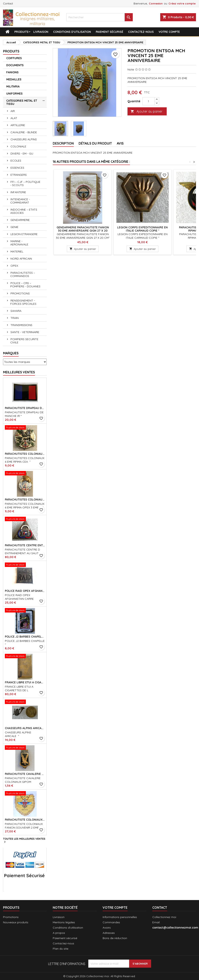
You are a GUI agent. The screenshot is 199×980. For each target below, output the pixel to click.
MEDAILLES (14, 79)
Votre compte (169, 32)
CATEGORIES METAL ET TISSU (22, 102)
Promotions (11, 917)
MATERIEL (17, 251)
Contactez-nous (141, 32)
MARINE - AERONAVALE (19, 243)
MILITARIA (13, 86)
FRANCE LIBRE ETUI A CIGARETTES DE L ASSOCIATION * (25, 682)
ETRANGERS (19, 175)
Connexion (156, 3)
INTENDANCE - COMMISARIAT (20, 201)
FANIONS (12, 72)
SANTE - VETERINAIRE (25, 332)
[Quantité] (148, 101)
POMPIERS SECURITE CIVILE (24, 341)
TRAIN (15, 318)
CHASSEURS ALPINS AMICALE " (25, 728)
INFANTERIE (18, 192)
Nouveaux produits (16, 922)
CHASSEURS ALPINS (24, 139)
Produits (21, 32)
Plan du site (61, 949)
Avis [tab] (120, 143)
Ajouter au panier (146, 111)
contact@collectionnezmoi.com (175, 928)
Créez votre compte (182, 3)
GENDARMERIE (20, 220)
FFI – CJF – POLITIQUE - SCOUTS (25, 183)
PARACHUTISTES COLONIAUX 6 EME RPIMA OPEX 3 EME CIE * (25, 500)
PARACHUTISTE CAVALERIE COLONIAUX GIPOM (25, 774)
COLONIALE (18, 146)
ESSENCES (17, 168)
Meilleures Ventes (19, 372)
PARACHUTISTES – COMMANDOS (23, 274)
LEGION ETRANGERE (24, 234)
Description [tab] (63, 143)
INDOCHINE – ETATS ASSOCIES (24, 211)
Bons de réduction (115, 938)
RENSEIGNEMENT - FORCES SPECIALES (23, 302)
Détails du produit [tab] (95, 143)
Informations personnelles (120, 917)
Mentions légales (64, 922)
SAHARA (16, 311)
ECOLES (16, 161)
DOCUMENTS (15, 65)
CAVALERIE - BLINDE (24, 132)
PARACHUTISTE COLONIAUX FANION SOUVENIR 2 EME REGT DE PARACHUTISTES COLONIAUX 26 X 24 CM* (25, 820)
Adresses (109, 933)
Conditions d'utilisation (72, 32)
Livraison (41, 32)
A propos (59, 933)
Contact (8, 3)
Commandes (111, 922)
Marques (11, 353)
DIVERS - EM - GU (22, 153)
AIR (13, 111)
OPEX (14, 266)
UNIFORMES (14, 94)
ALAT (14, 118)
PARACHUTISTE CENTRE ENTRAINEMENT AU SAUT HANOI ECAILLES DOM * (25, 545)
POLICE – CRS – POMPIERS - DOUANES (25, 285)
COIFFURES (14, 58)
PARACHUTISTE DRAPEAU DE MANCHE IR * (25, 408)
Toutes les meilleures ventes (24, 840)
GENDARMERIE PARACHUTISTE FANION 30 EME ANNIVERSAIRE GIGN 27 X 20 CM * (83, 231)
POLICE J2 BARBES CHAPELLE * (25, 637)
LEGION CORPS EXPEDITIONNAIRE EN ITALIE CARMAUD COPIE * (142, 229)
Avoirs (107, 928)
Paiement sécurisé (110, 32)
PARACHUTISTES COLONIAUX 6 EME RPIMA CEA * (25, 454)
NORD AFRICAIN (21, 259)
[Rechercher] (99, 17)
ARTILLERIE (18, 125)
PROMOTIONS (20, 293)
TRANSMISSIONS (21, 325)
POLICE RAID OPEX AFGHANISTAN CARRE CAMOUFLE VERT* (25, 591)
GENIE (14, 227)
